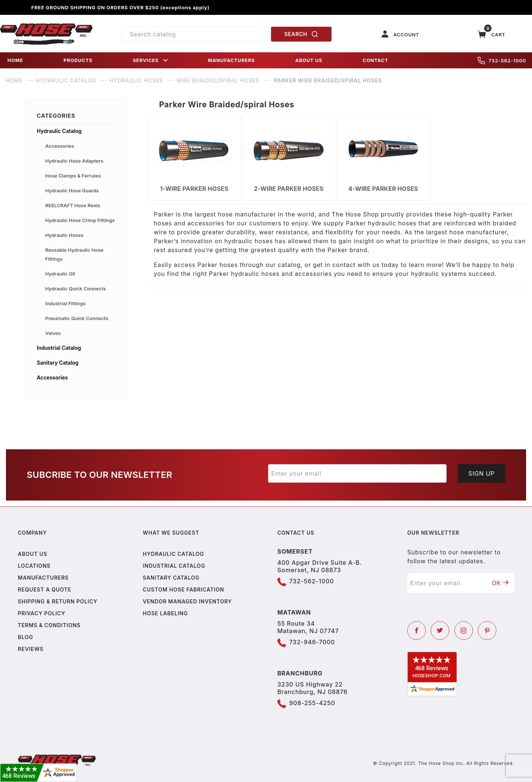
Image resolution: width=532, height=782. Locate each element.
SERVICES (151, 60)
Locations (34, 566)
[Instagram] (464, 631)
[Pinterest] (487, 631)
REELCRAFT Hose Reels (73, 205)
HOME (15, 60)
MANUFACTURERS (231, 60)
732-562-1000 (502, 61)
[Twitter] (440, 631)
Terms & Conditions (49, 625)
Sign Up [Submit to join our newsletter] (482, 473)
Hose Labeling (165, 613)
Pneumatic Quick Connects (77, 318)
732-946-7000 (312, 642)
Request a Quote (45, 589)
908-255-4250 (312, 703)
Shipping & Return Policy (58, 601)
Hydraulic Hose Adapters (74, 161)
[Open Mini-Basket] (492, 34)
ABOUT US (309, 60)
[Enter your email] (358, 473)
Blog (25, 637)
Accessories (60, 146)
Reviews (31, 649)
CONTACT (376, 60)
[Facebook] (417, 631)
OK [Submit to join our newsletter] (500, 583)
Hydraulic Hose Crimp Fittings (80, 220)
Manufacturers (43, 578)
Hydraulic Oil (60, 274)
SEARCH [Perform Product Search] (301, 34)
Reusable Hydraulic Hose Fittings (74, 254)
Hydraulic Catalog (59, 131)
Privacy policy (42, 613)
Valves (53, 333)
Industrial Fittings (66, 303)
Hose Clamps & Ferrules (73, 176)
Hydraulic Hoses (64, 235)
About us (32, 554)
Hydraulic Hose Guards (72, 190)
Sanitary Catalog (58, 363)
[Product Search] (195, 34)
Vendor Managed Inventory (187, 601)
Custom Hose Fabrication (184, 589)
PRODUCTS (78, 60)
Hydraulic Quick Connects (76, 289)
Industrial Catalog (59, 348)
